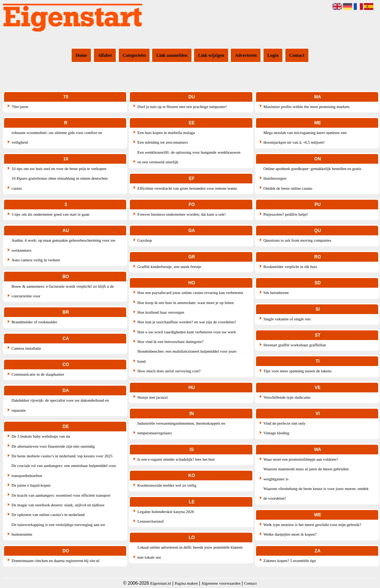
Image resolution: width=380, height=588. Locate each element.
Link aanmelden (172, 55)
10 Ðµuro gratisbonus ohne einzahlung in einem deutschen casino (60, 183)
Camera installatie (26, 348)
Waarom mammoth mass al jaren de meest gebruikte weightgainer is (306, 474)
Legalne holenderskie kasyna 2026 (166, 512)
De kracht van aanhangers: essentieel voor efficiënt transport (61, 495)
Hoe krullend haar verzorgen (161, 312)
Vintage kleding (276, 433)
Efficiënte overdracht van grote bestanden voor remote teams (187, 188)
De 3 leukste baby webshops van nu (41, 436)
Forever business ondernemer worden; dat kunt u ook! (181, 214)
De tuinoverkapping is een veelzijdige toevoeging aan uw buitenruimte (58, 529)
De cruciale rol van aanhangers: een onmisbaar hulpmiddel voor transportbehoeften (64, 470)
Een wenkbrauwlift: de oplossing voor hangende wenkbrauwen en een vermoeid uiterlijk (189, 157)
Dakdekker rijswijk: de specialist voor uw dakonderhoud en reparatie (60, 405)
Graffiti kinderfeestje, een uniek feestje (169, 267)
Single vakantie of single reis (287, 319)
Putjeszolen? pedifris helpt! (286, 214)
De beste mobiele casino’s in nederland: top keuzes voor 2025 (62, 456)
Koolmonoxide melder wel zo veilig (167, 485)
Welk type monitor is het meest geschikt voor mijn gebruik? (312, 525)
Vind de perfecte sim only (285, 423)
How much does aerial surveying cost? (169, 371)
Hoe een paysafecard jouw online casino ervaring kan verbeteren (190, 293)
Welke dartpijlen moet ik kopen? (290, 534)
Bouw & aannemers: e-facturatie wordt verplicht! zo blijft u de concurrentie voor (63, 291)
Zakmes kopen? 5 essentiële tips (290, 561)
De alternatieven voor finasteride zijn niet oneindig (53, 446)
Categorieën (134, 55)
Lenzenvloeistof (150, 521)
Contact (297, 55)
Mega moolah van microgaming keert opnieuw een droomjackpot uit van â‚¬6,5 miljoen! (305, 137)
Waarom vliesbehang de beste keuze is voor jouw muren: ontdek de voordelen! (316, 493)
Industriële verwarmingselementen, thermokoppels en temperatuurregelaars (181, 428)
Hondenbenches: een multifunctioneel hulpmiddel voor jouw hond (187, 356)
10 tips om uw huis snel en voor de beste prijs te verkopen (59, 169)
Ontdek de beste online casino (288, 188)
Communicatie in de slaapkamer (38, 374)
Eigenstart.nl (161, 583)
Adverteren (246, 55)
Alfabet (105, 55)
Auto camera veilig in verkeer (36, 260)
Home (81, 55)
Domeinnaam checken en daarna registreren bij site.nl (55, 561)
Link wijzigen (211, 55)
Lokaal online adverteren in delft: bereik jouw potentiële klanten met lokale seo (190, 552)
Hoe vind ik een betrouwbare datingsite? (170, 342)
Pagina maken (186, 583)
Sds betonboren (276, 293)
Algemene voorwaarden (221, 583)
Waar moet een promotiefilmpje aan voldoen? (301, 459)
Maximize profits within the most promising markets (307, 107)
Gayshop (145, 240)
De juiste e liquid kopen (31, 485)
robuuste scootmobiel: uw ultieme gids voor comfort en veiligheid (57, 137)
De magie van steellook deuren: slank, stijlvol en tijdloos (58, 505)
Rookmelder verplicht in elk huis (290, 267)
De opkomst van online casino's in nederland (48, 514)
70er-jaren (20, 107)
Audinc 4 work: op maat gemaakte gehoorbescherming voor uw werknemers (63, 245)
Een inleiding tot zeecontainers (163, 142)
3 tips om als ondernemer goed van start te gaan (50, 214)
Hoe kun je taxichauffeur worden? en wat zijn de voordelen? (187, 322)
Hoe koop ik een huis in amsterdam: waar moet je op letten (185, 303)
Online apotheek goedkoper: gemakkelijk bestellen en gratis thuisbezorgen (312, 173)
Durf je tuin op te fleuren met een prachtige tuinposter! (182, 107)
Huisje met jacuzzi (153, 397)
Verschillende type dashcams (287, 397)
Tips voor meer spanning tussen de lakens (298, 371)
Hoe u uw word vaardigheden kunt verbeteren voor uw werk (186, 332)
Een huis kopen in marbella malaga (166, 133)
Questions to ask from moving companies (297, 240)
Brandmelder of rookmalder (34, 322)
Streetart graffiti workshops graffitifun (295, 345)
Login (273, 55)
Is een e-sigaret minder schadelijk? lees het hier (176, 459)
